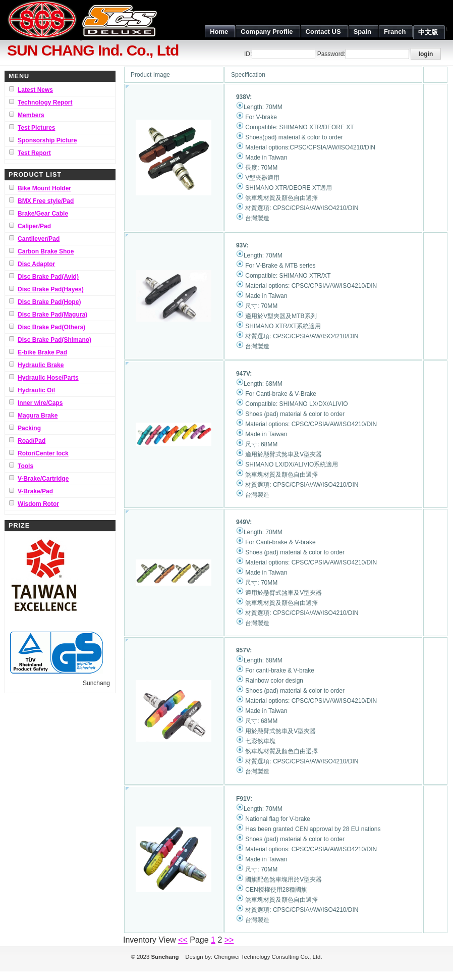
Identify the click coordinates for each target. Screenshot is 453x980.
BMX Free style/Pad (46, 201)
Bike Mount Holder (44, 188)
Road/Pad (32, 441)
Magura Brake (38, 416)
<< (183, 940)
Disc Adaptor (36, 264)
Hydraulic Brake (41, 365)
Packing (29, 428)
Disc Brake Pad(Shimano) (54, 340)
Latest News (35, 90)
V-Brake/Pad (35, 491)
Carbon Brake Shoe (46, 251)
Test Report (34, 153)
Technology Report (45, 102)
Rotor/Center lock (43, 453)
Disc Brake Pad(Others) (51, 327)
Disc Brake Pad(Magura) (52, 315)
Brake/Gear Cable (43, 214)
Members (31, 115)
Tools (25, 466)
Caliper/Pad (34, 226)
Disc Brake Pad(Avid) (48, 277)
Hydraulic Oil (36, 390)
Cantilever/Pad (39, 239)
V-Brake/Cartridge (43, 479)
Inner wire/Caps (40, 403)
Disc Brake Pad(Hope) (49, 302)
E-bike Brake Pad (42, 352)
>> (229, 940)
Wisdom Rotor (38, 504)
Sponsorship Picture (47, 140)
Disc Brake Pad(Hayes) (51, 289)
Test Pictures (36, 128)
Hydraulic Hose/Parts (48, 378)
